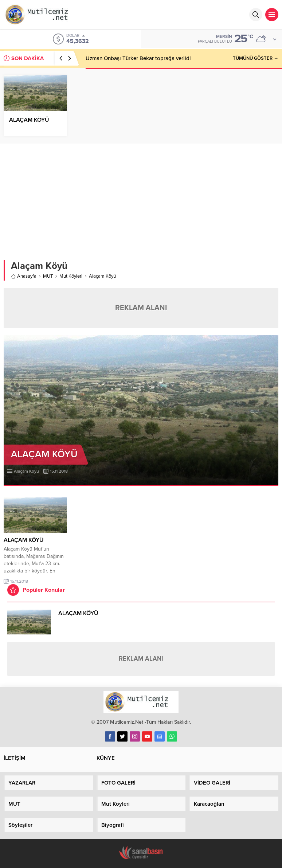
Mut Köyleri (71, 276)
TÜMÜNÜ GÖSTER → (256, 58)
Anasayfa (24, 276)
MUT (48, 276)
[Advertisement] (141, 198)
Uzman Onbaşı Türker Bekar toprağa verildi (138, 58)
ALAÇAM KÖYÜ (29, 120)
